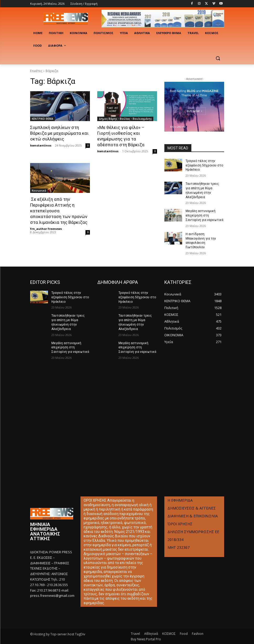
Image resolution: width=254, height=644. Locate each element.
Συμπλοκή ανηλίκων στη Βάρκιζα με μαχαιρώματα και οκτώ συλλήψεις (59, 133)
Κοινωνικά (39, 191)
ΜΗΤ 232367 (179, 547)
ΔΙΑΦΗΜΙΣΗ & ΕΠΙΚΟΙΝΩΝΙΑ (193, 516)
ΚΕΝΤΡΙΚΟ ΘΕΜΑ (42, 119)
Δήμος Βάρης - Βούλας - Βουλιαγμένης (125, 119)
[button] (218, 58)
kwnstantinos (41, 145)
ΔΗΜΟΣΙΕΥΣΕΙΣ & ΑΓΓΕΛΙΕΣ (192, 508)
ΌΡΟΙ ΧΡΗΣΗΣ (180, 524)
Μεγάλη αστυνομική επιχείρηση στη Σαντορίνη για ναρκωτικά (204, 215)
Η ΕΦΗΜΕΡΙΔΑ (180, 500)
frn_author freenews (46, 229)
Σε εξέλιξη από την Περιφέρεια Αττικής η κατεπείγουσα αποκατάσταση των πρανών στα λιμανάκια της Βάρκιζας (59, 211)
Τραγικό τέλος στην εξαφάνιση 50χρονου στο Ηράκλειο (204, 165)
